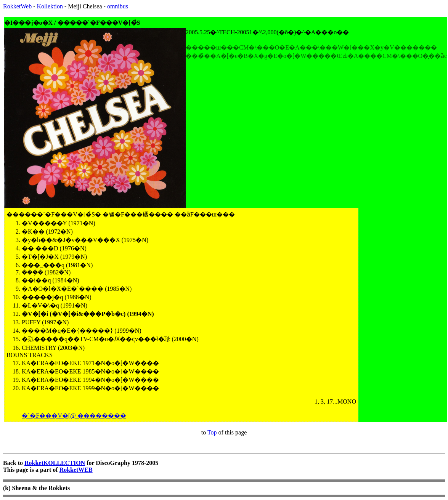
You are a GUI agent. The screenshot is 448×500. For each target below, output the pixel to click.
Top (212, 432)
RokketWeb (17, 6)
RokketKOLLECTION (55, 463)
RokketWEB (76, 470)
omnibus (118, 6)
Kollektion (50, 6)
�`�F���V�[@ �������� (74, 416)
